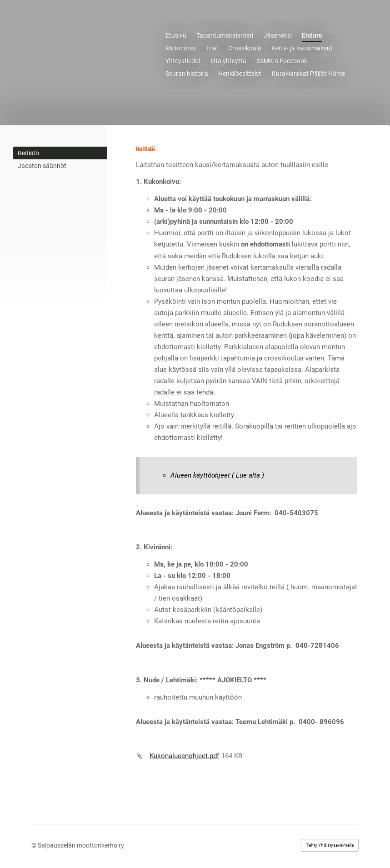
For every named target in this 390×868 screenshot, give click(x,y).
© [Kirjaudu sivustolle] (35, 845)
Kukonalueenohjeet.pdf (184, 756)
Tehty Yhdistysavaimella (330, 845)
